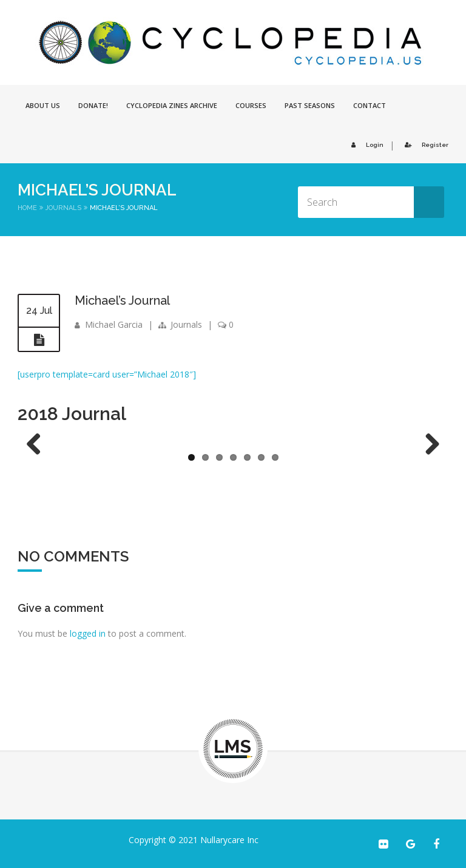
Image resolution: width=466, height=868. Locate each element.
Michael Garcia (114, 324)
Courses (251, 105)
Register (424, 145)
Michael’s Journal (122, 300)
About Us (43, 105)
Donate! (93, 105)
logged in (88, 633)
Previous (38, 445)
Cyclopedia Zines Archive (172, 105)
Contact (370, 105)
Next (428, 445)
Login (365, 145)
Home (27, 208)
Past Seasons (310, 105)
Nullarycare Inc (229, 840)
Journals (63, 208)
